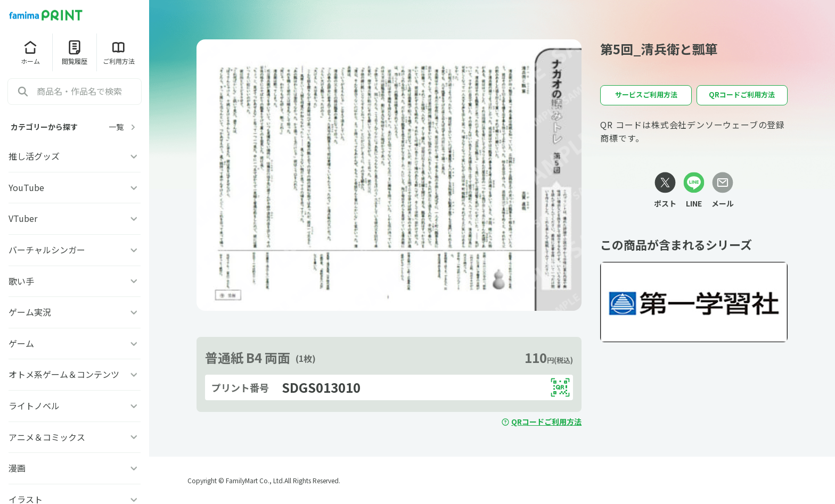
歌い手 (75, 281)
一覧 (124, 127)
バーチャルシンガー (75, 250)
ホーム (30, 52)
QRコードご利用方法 (541, 422)
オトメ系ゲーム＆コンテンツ (75, 374)
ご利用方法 (119, 52)
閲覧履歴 (75, 52)
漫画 (75, 468)
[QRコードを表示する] (560, 387)
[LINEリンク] (694, 191)
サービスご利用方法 (646, 94)
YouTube (75, 187)
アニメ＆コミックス (75, 437)
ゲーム (75, 343)
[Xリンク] (665, 191)
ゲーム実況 (75, 312)
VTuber (75, 218)
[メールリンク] (723, 191)
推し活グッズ (75, 156)
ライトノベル (75, 406)
